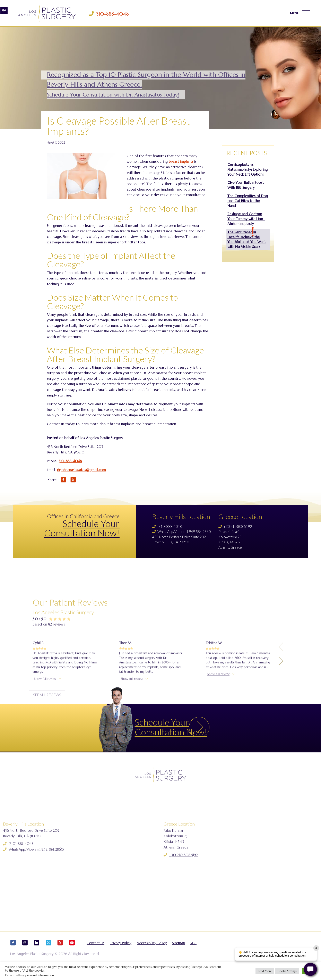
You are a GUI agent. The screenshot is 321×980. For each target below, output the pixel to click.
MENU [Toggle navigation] (299, 14)
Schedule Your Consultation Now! (82, 528)
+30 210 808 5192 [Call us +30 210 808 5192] (238, 526)
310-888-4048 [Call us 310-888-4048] (117, 14)
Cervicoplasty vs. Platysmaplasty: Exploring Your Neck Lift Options (248, 169)
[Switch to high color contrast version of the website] (4, 14)
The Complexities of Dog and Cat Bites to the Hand (248, 201)
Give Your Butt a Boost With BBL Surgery (246, 185)
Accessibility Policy (152, 951)
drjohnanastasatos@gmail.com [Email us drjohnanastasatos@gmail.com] (81, 470)
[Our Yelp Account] (60, 952)
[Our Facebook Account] (13, 952)
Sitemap (179, 951)
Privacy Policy (121, 951)
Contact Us (96, 951)
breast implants (181, 161)
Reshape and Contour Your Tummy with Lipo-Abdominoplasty (246, 219)
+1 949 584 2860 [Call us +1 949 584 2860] (197, 532)
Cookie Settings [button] (287, 971)
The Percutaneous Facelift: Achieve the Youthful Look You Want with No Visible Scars (247, 239)
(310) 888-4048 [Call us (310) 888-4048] (170, 526)
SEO (193, 951)
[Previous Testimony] (281, 698)
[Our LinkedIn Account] (37, 952)
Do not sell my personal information (29, 975)
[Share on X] (73, 480)
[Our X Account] (49, 952)
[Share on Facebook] (63, 480)
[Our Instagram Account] (25, 952)
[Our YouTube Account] (72, 952)
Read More (265, 971)
